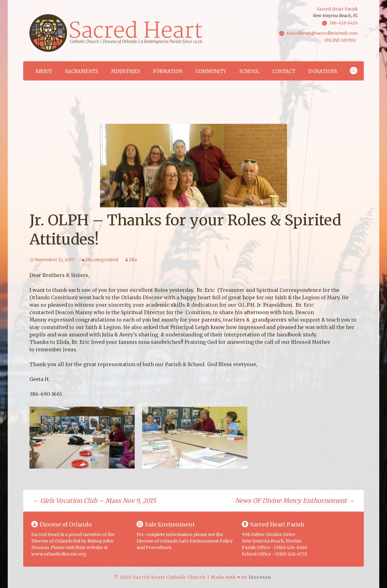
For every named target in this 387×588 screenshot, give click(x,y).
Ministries (126, 71)
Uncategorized (102, 260)
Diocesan (260, 577)
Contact (284, 71)
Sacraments (82, 71)
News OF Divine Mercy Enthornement (295, 501)
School (249, 71)
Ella (133, 260)
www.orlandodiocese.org (59, 554)
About (44, 71)
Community (211, 71)
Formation (168, 71)
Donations (323, 71)
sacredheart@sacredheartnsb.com (322, 33)
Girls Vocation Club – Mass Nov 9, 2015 (94, 501)
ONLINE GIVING (340, 40)
